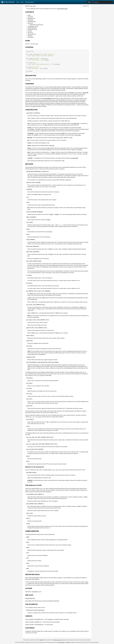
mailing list (68, 642)
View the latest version (62, 9)
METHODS (30, 23)
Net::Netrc (28, 598)
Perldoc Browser (8, 2)
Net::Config (78, 135)
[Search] (103, 2)
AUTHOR (30, 31)
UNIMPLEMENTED (32, 28)
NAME (29, 15)
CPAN (34, 6)
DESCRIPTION (31, 18)
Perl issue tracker (61, 642)
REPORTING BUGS (32, 29)
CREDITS (30, 36)
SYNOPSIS (30, 17)
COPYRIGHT (31, 37)
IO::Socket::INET (75, 124)
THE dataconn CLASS (33, 26)
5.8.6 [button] (18, 2)
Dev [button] (22, 2)
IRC (72, 642)
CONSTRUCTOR (32, 22)
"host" (46, 125)
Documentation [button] (29, 2)
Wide (89, 2)
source (31, 6)
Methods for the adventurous (37, 25)
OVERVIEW (30, 20)
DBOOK (42, 640)
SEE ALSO (30, 33)
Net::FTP (27, 6)
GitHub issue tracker (58, 640)
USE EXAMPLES (32, 34)
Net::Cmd (52, 146)
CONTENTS (30, 12)
